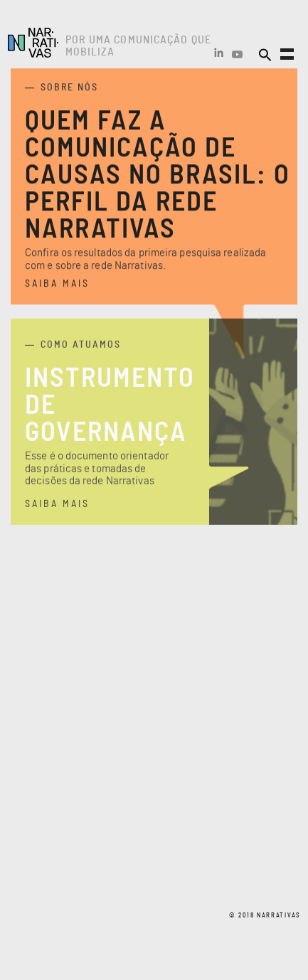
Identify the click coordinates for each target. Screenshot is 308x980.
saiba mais (57, 285)
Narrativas (33, 43)
